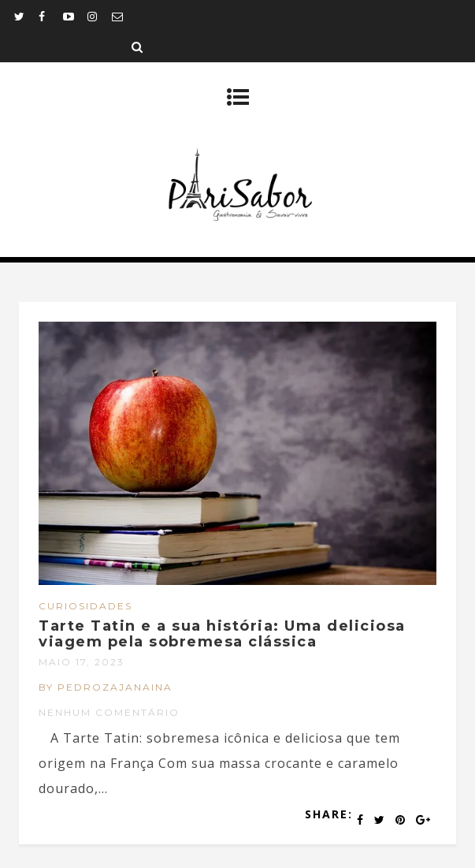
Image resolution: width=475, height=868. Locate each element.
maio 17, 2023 (82, 662)
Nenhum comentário (109, 712)
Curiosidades (85, 606)
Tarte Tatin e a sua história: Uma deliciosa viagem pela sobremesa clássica (222, 634)
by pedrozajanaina (106, 687)
